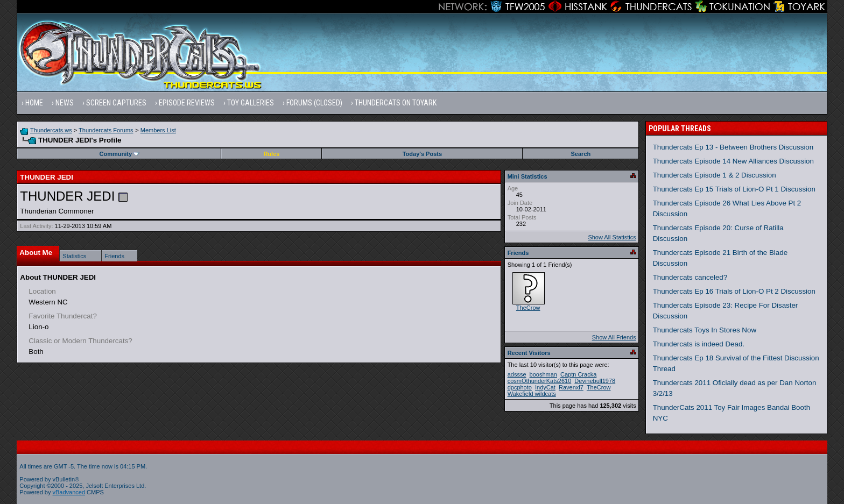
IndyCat (545, 387)
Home (34, 103)
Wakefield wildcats (532, 394)
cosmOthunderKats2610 (540, 381)
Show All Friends (614, 337)
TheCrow (528, 308)
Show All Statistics (612, 237)
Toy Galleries (251, 103)
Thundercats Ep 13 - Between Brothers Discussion (733, 147)
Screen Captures (116, 103)
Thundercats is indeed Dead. (699, 344)
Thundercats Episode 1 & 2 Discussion (715, 175)
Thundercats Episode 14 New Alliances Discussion (733, 161)
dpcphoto (520, 387)
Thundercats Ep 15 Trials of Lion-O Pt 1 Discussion (734, 189)
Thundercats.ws (51, 130)
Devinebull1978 (595, 381)
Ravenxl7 (571, 387)
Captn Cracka (578, 374)
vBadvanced (69, 492)
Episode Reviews (187, 103)
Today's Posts (422, 154)
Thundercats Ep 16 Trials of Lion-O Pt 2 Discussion (734, 291)
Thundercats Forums (106, 130)
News (65, 103)
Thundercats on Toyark (396, 103)
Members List (158, 130)
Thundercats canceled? (690, 277)
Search (581, 154)
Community (120, 154)
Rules (271, 154)
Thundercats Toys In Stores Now (705, 330)
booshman (543, 374)
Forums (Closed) (314, 103)
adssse (517, 374)
